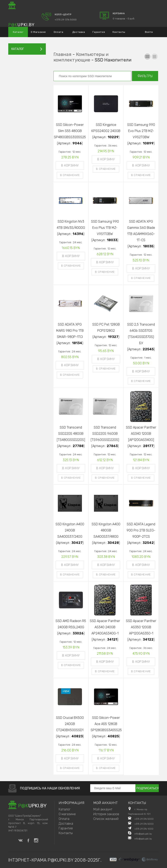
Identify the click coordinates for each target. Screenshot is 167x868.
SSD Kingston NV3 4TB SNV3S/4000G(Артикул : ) (71, 228)
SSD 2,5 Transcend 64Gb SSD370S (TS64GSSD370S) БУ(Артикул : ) (141, 337)
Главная (62, 54)
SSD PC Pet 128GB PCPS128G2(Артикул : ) (106, 331)
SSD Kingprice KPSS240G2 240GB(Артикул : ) (106, 131)
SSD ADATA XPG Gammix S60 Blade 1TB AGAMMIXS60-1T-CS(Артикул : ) (141, 234)
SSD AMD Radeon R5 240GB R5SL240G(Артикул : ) (71, 627)
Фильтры (145, 76)
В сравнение (70, 175)
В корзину (70, 165)
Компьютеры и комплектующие (81, 57)
